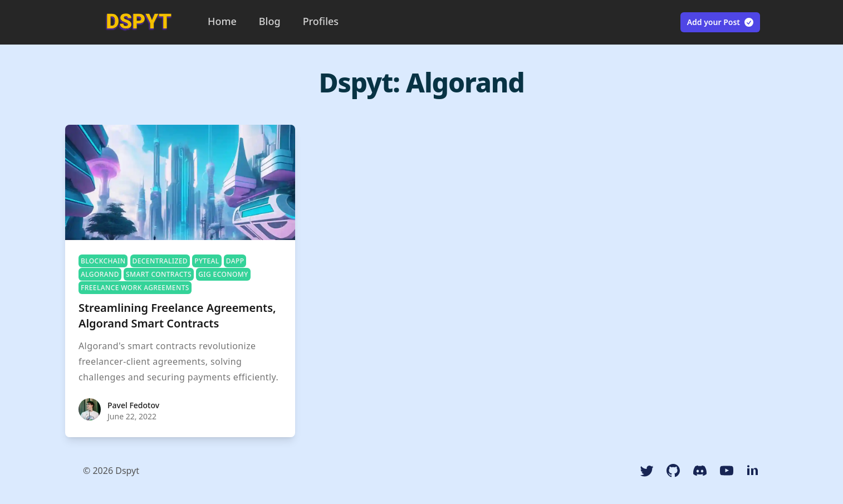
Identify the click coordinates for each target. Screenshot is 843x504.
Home (222, 21)
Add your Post (721, 22)
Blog (270, 21)
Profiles (321, 21)
